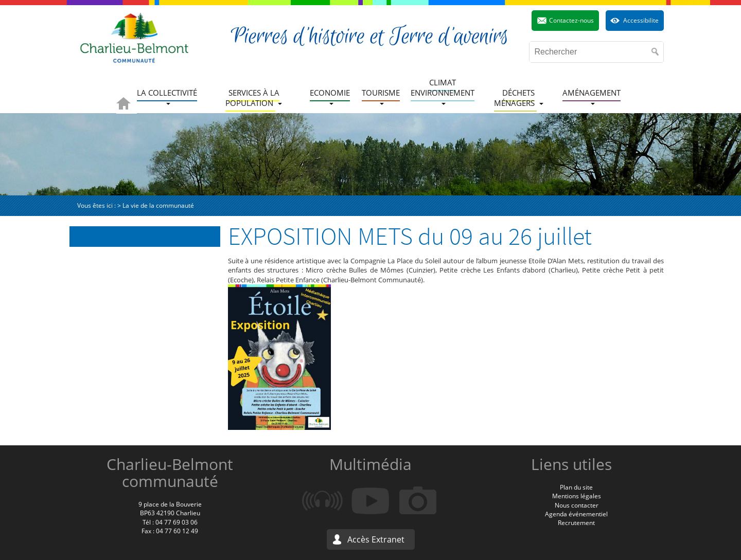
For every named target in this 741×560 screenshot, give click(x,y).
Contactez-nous (571, 20)
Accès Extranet (376, 539)
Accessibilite (641, 20)
